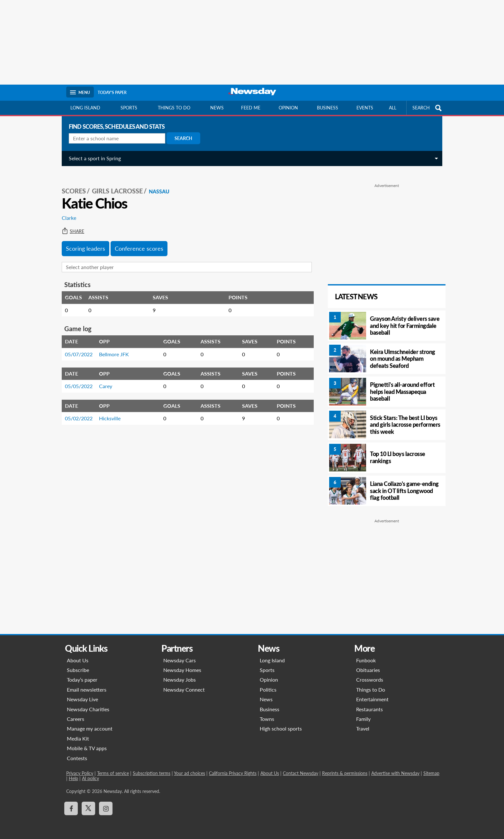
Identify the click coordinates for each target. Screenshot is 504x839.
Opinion (288, 108)
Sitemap (431, 773)
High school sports (281, 728)
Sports (129, 108)
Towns (267, 719)
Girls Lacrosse (115, 184)
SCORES (71, 184)
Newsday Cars (180, 660)
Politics (268, 690)
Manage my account (90, 728)
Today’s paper (82, 680)
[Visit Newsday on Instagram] (106, 808)
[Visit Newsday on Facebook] (71, 808)
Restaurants (369, 709)
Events (365, 108)
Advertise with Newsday (395, 773)
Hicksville (107, 411)
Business (328, 108)
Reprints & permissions (345, 773)
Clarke (66, 211)
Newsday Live (82, 699)
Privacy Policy (80, 773)
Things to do (174, 108)
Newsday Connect (184, 690)
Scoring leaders (83, 241)
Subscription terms (152, 773)
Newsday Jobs (180, 680)
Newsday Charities (88, 709)
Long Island (85, 108)
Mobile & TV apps (87, 748)
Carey (103, 379)
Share (70, 224)
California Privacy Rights (233, 773)
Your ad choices (189, 773)
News (217, 108)
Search (181, 138)
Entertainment (372, 699)
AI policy (90, 778)
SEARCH (428, 108)
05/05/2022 (76, 379)
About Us (78, 660)
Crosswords (370, 680)
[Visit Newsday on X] (88, 808)
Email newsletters (87, 690)
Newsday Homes (182, 670)
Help (73, 778)
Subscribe (78, 670)
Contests (77, 758)
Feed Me (251, 108)
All (393, 108)
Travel (363, 728)
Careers (76, 719)
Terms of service (113, 773)
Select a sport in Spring (92, 158)
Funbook (366, 660)
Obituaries (368, 670)
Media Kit (78, 738)
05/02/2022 (76, 411)
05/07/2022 (76, 347)
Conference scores (136, 241)
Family (363, 719)
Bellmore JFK (111, 347)
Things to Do (371, 690)
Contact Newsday (301, 773)
